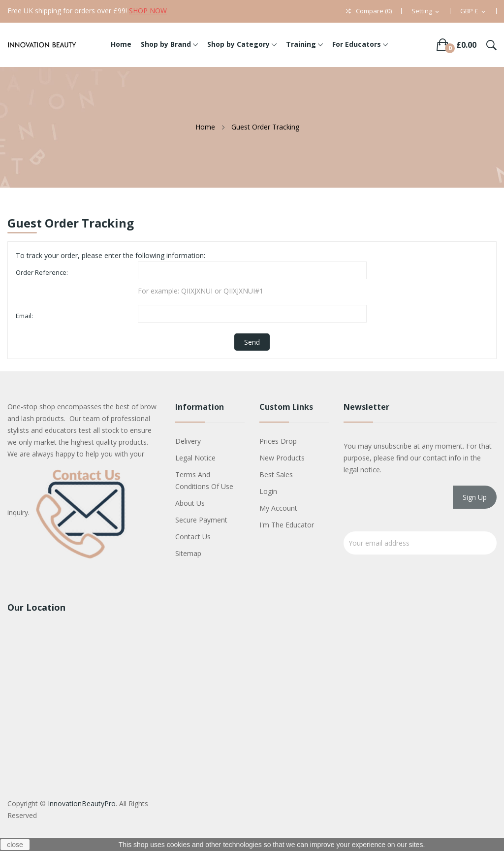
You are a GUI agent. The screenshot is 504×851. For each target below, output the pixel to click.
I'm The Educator (287, 525)
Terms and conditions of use (204, 480)
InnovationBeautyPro (82, 803)
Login (268, 491)
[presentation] (418, 507)
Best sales (276, 475)
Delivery (188, 441)
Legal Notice (195, 458)
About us (190, 503)
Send (252, 342)
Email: (24, 316)
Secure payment (201, 520)
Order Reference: (42, 272)
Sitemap (188, 553)
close (15, 845)
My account (278, 508)
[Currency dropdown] (473, 11)
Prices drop (278, 441)
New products (282, 458)
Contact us (193, 537)
